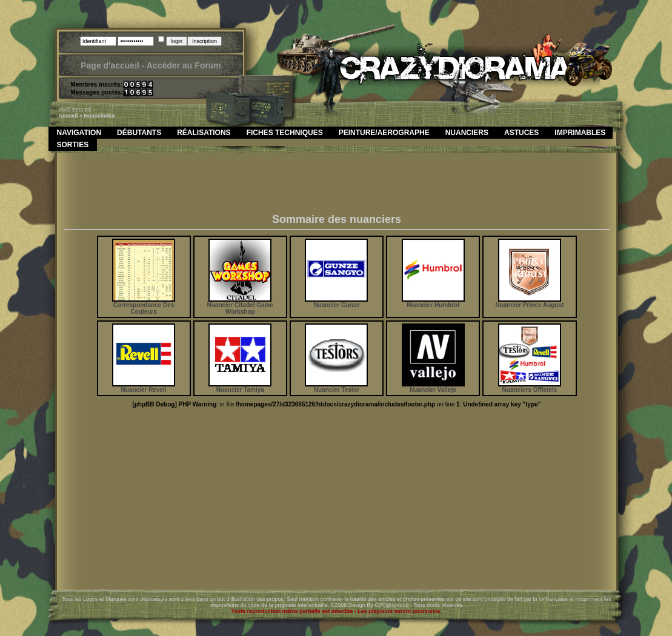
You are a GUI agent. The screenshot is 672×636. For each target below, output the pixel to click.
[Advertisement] (337, 186)
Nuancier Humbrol (433, 302)
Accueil (68, 116)
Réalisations (204, 133)
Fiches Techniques (285, 133)
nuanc (93, 116)
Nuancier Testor (336, 387)
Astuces (521, 133)
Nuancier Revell (144, 387)
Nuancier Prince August (529, 302)
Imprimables (580, 133)
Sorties (73, 145)
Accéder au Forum (184, 65)
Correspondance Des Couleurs (144, 306)
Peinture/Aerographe (384, 133)
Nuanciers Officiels (530, 387)
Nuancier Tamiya (240, 387)
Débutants (139, 133)
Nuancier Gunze (336, 302)
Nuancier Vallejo (433, 387)
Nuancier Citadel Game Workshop (240, 306)
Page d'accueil (110, 65)
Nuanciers (467, 133)
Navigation (79, 133)
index (108, 116)
